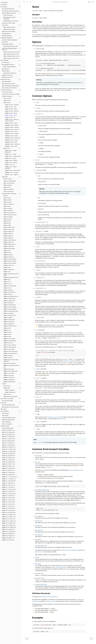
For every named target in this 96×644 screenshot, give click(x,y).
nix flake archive (9, 227)
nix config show (9, 204)
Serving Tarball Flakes (8, 405)
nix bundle (8, 200)
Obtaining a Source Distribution (10, 18)
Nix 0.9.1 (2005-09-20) (9, 527)
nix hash (7, 253)
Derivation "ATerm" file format (10, 407)
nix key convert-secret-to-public (11, 275)
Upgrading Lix (6, 33)
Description (37, 22)
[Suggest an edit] (94, 2)
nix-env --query (11, 158)
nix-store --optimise (12, 127)
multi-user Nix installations (60, 567)
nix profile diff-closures (11, 296)
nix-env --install (11, 154)
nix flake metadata (10, 240)
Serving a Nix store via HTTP (12, 52)
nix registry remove (10, 326)
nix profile (8, 294)
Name (36, 7)
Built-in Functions (7, 77)
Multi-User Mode (9, 29)
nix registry (8, 318)
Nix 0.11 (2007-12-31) (9, 519)
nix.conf (7, 386)
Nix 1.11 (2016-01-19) (9, 479)
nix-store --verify (11, 146)
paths (37, 465)
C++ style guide (7, 424)
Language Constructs (8, 65)
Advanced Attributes (10, 73)
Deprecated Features (8, 420)
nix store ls (8, 358)
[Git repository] (91, 2)
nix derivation (8, 210)
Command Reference (6, 90)
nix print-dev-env (9, 292)
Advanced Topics (5, 79)
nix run (7, 330)
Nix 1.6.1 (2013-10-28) (9, 489)
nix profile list (9, 303)
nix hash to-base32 (10, 261)
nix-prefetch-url (9, 192)
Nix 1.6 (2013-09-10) (8, 491)
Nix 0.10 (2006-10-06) (9, 523)
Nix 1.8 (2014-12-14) (8, 485)
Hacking (5, 413)
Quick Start (4, 5)
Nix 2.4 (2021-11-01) (8, 466)
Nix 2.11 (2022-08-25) (9, 451)
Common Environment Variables (11, 94)
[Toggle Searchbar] (31, 2)
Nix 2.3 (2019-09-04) (8, 468)
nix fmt (7, 251)
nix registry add (9, 320)
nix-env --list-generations (13, 156)
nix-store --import (11, 123)
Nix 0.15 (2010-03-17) (9, 510)
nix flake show (9, 246)
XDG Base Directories (41, 593)
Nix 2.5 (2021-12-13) (8, 464)
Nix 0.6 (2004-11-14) (8, 538)
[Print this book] (89, 2)
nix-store (7, 103)
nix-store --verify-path (12, 144)
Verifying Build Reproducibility (10, 86)
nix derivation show (10, 215)
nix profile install (9, 301)
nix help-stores (9, 270)
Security (5, 25)
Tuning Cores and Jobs (9, 84)
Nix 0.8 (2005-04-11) (8, 534)
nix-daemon (8, 185)
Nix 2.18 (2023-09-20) (8, 437)
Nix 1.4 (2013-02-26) (8, 498)
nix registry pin (9, 324)
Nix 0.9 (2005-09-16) (8, 529)
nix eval (7, 223)
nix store (7, 336)
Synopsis (36, 14)
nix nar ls (8, 288)
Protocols (3, 403)
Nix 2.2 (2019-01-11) (8, 470)
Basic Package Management (10, 40)
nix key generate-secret (11, 277)
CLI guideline (7, 422)
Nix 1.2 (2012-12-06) (8, 502)
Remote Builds (7, 81)
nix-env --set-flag (11, 163)
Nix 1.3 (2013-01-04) (8, 500)
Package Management (7, 38)
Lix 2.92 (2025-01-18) (8, 430)
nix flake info (8, 234)
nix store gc (8, 355)
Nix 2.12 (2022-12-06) (9, 449)
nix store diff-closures (11, 351)
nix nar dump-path (10, 286)
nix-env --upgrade (11, 175)
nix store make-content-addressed (11, 360)
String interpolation (10, 67)
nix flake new (8, 242)
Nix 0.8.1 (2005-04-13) (9, 532)
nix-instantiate (8, 189)
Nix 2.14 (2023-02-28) (8, 445)
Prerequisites (8, 15)
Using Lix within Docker (9, 23)
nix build (7, 198)
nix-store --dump (11, 113)
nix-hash (7, 187)
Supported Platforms (8, 9)
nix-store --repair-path (13, 138)
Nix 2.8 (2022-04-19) (8, 458)
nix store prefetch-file (10, 371)
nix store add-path (10, 341)
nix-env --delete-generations (11, 151)
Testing (5, 415)
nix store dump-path (10, 353)
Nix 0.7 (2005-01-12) (8, 536)
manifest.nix (10, 390)
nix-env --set (10, 165)
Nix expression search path (53, 417)
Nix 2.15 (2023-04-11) (8, 443)
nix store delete (9, 349)
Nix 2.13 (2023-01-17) (9, 447)
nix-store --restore (12, 140)
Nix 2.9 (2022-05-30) (8, 456)
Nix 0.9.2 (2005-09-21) (9, 525)
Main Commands (7, 96)
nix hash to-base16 (10, 259)
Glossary (4, 409)
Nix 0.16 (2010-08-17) (9, 508)
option (49, 467)
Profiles (5, 42)
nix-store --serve (11, 142)
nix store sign (9, 375)
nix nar (7, 282)
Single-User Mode (9, 27)
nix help (7, 267)
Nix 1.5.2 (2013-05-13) (9, 494)
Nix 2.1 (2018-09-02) (8, 472)
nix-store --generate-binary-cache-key (12, 120)
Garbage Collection (8, 44)
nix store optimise (10, 363)
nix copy (7, 206)
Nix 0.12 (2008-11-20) (9, 517)
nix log (7, 280)
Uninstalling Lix (7, 36)
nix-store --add (10, 107)
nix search (8, 332)
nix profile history (9, 298)
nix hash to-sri (9, 265)
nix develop (8, 217)
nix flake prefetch (9, 244)
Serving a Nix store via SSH (11, 56)
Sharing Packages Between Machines (10, 49)
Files (4, 384)
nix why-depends (9, 382)
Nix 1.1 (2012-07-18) (8, 504)
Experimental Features (9, 418)
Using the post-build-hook (9, 88)
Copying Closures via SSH (11, 54)
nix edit (7, 221)
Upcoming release (8, 428)
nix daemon (8, 208)
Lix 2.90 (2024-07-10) (8, 434)
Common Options (7, 92)
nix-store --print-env (12, 129)
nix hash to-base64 (10, 263)
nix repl (7, 328)
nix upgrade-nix (9, 380)
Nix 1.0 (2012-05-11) (8, 506)
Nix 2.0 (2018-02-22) (8, 475)
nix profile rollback (10, 307)
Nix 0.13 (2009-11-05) (9, 515)
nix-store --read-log (12, 134)
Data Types (6, 62)
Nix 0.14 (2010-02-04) (9, 513)
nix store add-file (9, 339)
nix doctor (8, 219)
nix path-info (8, 290)
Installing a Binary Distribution (11, 11)
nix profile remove (10, 305)
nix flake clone (9, 232)
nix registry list (9, 322)
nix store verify (9, 377)
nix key (7, 272)
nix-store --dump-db (12, 111)
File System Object (8, 401)
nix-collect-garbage (10, 181)
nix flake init (8, 236)
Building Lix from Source (11, 21)
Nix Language (5, 60)
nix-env (7, 148)
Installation (4, 7)
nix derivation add (9, 213)
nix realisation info (10, 315)
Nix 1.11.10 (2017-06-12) (9, 477)
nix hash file (8, 255)
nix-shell (7, 100)
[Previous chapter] (27, 638)
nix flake (7, 225)
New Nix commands (51, 601)
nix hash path (9, 257)
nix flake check (9, 229)
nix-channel (8, 179)
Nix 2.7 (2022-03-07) (8, 460)
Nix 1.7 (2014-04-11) (8, 487)
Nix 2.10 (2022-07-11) (9, 453)
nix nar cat (8, 284)
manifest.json (10, 392)
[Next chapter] (91, 638)
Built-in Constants (7, 75)
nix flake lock (8, 238)
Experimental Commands (9, 194)
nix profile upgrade (10, 309)
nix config (7, 202)
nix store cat (8, 343)
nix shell (7, 334)
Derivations (6, 71)
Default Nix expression (10, 396)
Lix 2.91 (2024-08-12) (8, 432)
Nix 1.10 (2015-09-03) (9, 481)
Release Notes (5, 426)
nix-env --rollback (11, 160)
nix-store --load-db (12, 125)
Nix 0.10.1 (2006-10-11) (9, 521)
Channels (7, 394)
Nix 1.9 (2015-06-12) (8, 483)
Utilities (5, 177)
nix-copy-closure (9, 183)
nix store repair (9, 373)
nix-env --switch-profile (12, 170)
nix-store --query (11, 131)
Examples (38, 618)
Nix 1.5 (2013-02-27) (8, 496)
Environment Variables (9, 31)
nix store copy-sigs (10, 347)
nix (6, 196)
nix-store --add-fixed (12, 105)
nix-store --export (11, 115)
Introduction (4, 2)
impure (72, 470)
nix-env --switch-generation (11, 167)
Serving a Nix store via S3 (11, 58)
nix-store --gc (10, 117)
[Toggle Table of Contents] (24, 2)
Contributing (5, 411)
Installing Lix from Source (9, 13)
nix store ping (9, 369)
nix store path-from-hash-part (12, 366)
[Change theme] (27, 2)
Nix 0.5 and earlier (8, 540)
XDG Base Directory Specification (69, 550)
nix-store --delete (11, 109)
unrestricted (80, 470)
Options (37, 42)
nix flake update (9, 248)
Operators (6, 69)
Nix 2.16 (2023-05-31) (8, 441)
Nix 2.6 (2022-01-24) (8, 462)
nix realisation (9, 313)
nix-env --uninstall (12, 172)
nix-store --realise (11, 136)
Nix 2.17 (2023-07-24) (8, 439)
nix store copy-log (10, 345)
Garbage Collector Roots (11, 46)
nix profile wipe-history (11, 311)
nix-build (7, 98)
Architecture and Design (7, 399)
